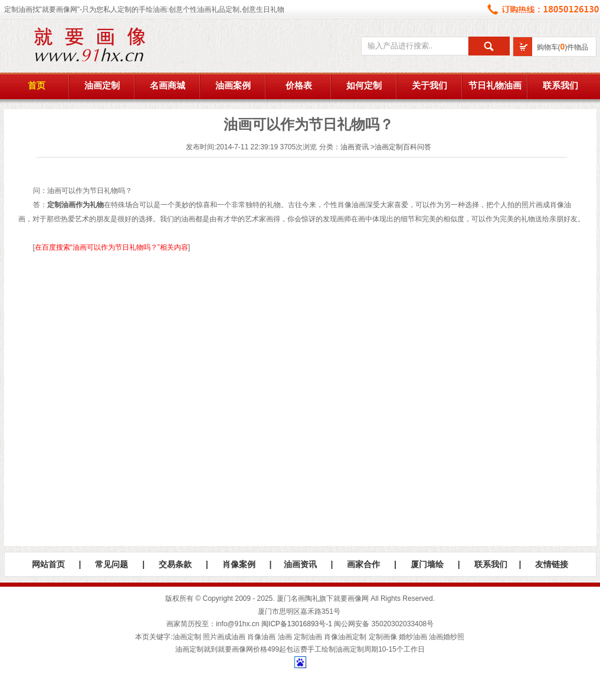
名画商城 (168, 86)
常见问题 (112, 564)
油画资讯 (355, 147)
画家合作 (363, 564)
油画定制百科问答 (403, 147)
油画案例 (233, 86)
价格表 (299, 86)
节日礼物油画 (495, 86)
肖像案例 (239, 564)
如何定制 (364, 86)
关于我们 (429, 86)
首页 (37, 86)
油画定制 (102, 86)
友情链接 (552, 564)
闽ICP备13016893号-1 (297, 624)
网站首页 (48, 564)
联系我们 (560, 86)
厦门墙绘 (427, 564)
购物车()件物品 (563, 47)
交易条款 (175, 564)
